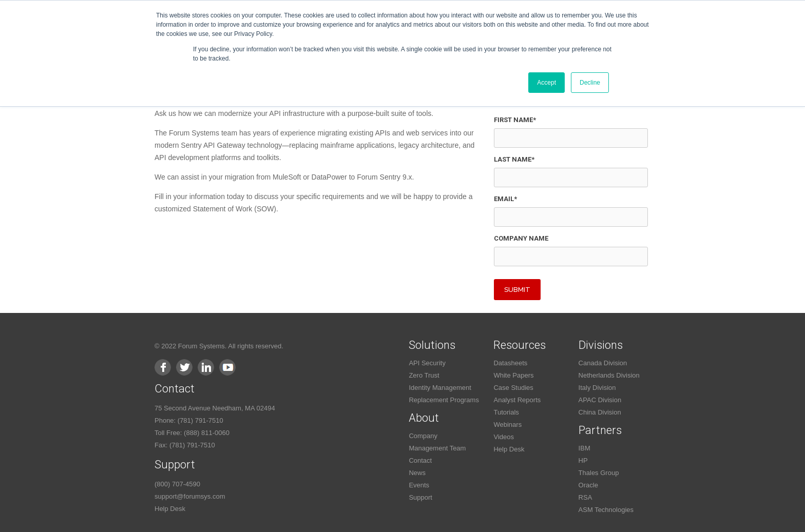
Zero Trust (424, 375)
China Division (600, 412)
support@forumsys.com (190, 496)
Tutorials (506, 412)
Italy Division (597, 388)
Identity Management (440, 388)
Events (419, 485)
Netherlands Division (609, 375)
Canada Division (603, 363)
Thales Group (599, 473)
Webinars (507, 425)
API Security (427, 363)
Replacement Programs (444, 400)
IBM (584, 448)
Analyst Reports (517, 400)
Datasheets (510, 363)
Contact (420, 460)
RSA (586, 497)
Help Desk (170, 509)
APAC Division (600, 400)
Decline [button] (590, 83)
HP (583, 460)
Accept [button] (547, 83)
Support (420, 497)
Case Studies (513, 388)
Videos (504, 437)
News (417, 473)
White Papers (513, 375)
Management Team (437, 448)
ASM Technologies (606, 510)
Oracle (588, 485)
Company (423, 436)
